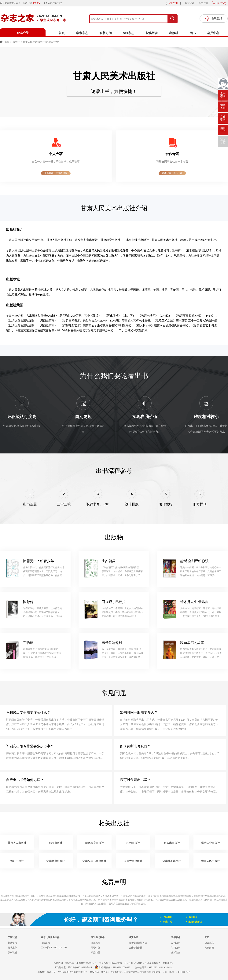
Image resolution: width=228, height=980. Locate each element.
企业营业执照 (136, 948)
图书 (193, 33)
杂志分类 (23, 33)
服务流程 (95, 943)
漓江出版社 (17, 861)
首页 (62, 33)
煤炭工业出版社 (211, 843)
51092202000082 (121, 968)
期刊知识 (209, 948)
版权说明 (12, 953)
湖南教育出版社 (56, 861)
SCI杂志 (129, 33)
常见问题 (95, 953)
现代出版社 (133, 843)
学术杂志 (82, 33)
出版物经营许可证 (138, 943)
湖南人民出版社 (211, 861)
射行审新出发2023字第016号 (73, 972)
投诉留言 (176, 953)
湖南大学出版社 (133, 861)
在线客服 (46, 943)
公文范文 (209, 943)
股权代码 (33, 3)
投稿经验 (152, 33)
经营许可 (190, 3)
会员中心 (213, 33)
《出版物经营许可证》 (25, 896)
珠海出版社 (56, 843)
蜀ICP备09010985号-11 (80, 968)
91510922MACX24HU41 (161, 968)
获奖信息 (12, 943)
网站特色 (95, 948)
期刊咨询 (176, 943)
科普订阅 (106, 33)
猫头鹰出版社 (172, 843)
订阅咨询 (176, 948)
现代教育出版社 (94, 843)
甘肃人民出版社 (17, 843)
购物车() (221, 3)
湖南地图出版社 (172, 861)
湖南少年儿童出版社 (94, 861)
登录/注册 (173, 3)
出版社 (174, 33)
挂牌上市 (12, 948)
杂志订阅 (203, 3)
